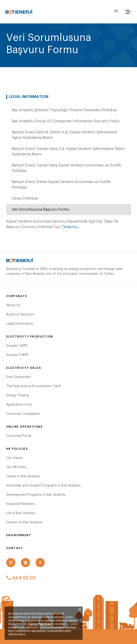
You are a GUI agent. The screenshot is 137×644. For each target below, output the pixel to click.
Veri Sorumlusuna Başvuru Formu (41, 209)
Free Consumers (18, 377)
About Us (13, 305)
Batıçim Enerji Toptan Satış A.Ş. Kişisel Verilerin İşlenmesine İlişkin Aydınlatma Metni (68, 152)
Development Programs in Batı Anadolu (36, 495)
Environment (19, 535)
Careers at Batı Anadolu (24, 522)
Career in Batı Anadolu (23, 476)
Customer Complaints (23, 414)
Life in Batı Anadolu (21, 513)
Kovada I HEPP (17, 346)
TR (116, 11)
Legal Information (20, 324)
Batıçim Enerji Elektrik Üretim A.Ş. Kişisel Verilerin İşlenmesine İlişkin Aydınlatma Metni (64, 135)
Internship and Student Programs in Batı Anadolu (43, 486)
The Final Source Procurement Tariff (34, 386)
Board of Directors (20, 315)
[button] (127, 12)
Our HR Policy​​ (16, 467)
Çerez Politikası (40, 624)
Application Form (19, 405)
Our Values (14, 458)
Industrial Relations (21, 504)
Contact (15, 548)
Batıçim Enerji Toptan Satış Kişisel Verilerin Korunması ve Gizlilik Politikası (66, 168)
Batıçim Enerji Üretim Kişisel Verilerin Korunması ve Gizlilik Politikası (61, 185)
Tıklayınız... (71, 227)
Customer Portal (19, 436)
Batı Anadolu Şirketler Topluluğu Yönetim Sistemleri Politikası (64, 110)
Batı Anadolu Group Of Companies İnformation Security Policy (66, 121)
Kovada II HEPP (17, 355)
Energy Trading (18, 395)
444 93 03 (21, 578)
